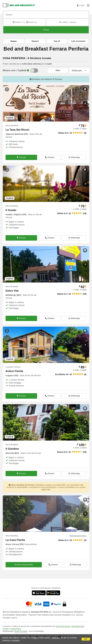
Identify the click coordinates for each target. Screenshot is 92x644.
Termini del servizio (63, 626)
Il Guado (11, 210)
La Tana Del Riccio (17, 130)
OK (86, 639)
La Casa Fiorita (15, 540)
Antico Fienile (14, 371)
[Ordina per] (79, 71)
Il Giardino (12, 449)
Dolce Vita (12, 291)
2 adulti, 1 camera (67, 22)
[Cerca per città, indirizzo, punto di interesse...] (46, 15)
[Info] (28, 70)
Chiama (50, 157)
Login (81, 5)
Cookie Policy (16, 629)
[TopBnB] (34, 71)
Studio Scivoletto (21, 631)
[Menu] (88, 5)
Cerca (46, 30)
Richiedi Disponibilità (24, 565)
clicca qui (56, 638)
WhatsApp (74, 157)
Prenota (21, 157)
